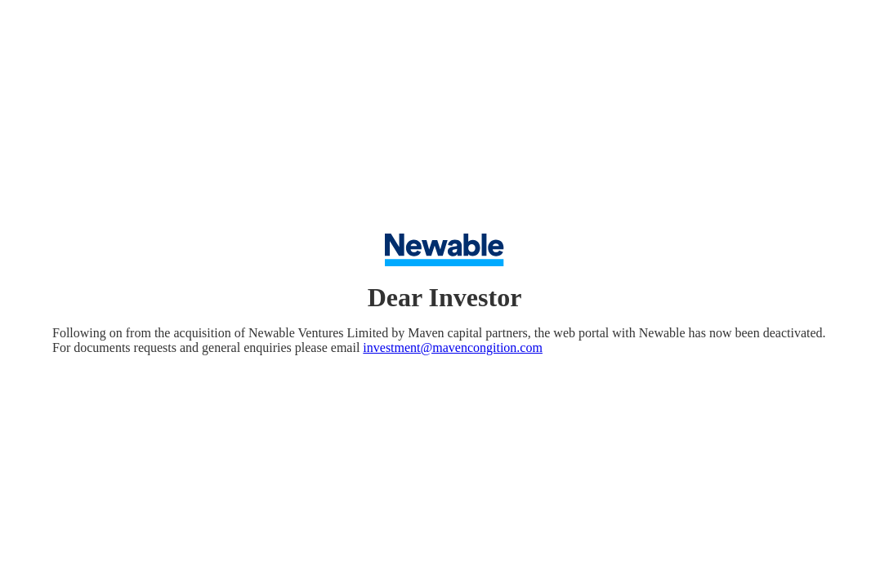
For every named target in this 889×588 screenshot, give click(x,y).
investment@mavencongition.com (453, 347)
